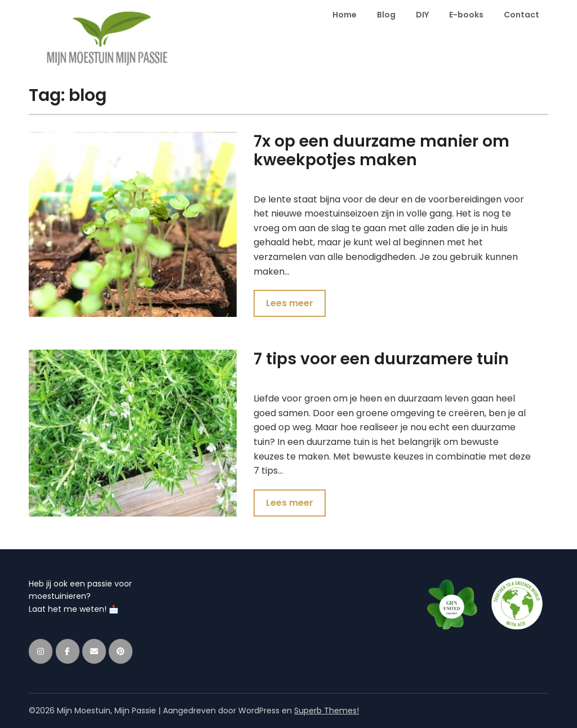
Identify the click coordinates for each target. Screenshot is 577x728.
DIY (422, 15)
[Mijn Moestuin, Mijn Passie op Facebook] (68, 651)
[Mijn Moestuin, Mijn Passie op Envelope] (94, 651)
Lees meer (290, 303)
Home (345, 15)
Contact (521, 15)
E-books (466, 15)
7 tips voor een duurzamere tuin (381, 359)
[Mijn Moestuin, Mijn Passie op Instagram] (41, 651)
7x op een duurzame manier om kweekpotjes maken (381, 151)
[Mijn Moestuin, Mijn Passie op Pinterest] (121, 651)
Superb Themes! (327, 711)
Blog (386, 15)
